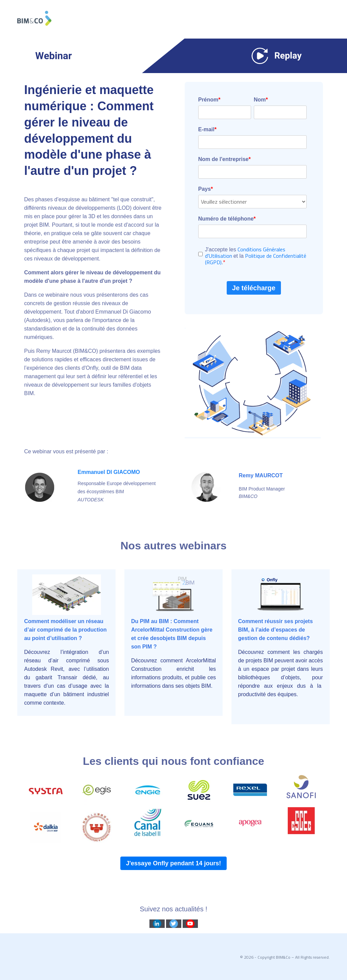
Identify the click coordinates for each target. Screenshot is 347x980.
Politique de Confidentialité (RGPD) (256, 259)
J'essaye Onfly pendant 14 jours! (173, 863)
